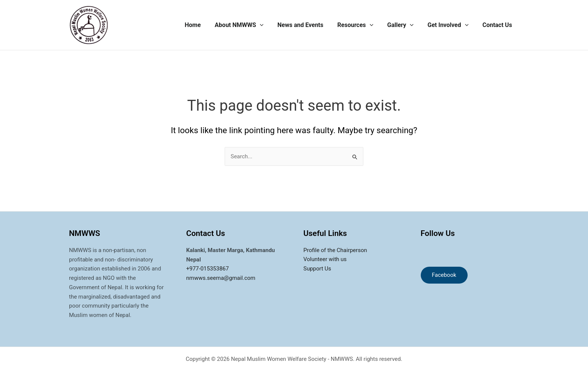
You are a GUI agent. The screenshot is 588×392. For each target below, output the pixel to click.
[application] (271, 25)
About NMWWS (250, 25)
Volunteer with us (325, 260)
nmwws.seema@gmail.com (221, 278)
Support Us (317, 269)
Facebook (444, 275)
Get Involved (451, 25)
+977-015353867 (208, 269)
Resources (362, 25)
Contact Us (498, 25)
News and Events (309, 25)
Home (206, 25)
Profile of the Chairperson (335, 250)
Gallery (405, 25)
